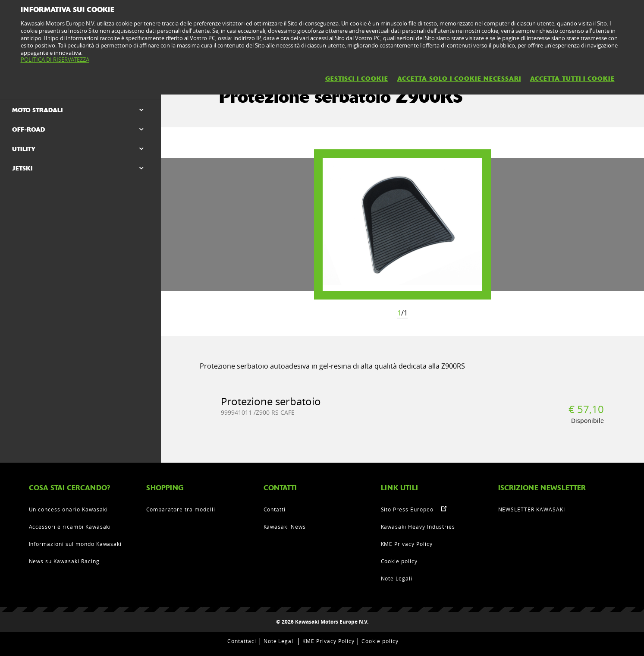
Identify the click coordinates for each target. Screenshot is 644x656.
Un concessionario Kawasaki (68, 509)
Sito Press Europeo (407, 509)
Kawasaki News (285, 527)
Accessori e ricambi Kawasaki (70, 527)
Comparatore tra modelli (181, 509)
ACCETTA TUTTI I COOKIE (572, 79)
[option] (402, 224)
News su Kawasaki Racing (64, 561)
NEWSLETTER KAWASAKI (532, 509)
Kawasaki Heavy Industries (418, 527)
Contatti (275, 509)
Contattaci (242, 641)
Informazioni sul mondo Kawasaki (75, 544)
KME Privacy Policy (407, 544)
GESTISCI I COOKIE (357, 79)
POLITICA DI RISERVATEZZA (55, 60)
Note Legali (397, 578)
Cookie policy (399, 561)
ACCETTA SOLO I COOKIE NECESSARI (459, 79)
